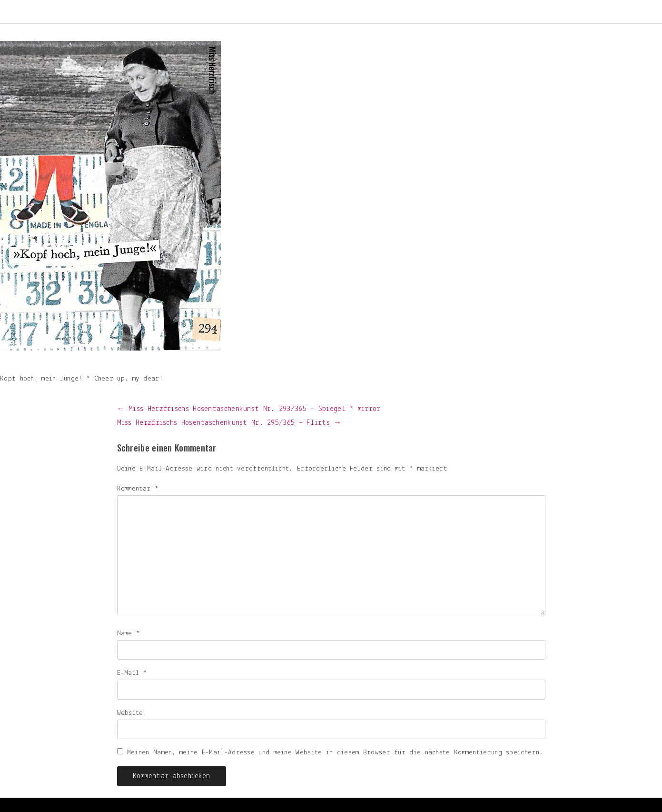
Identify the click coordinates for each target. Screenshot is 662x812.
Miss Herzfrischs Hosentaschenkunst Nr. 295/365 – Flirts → (229, 423)
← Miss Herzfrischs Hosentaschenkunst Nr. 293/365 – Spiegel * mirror (249, 409)
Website (130, 713)
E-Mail (132, 673)
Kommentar (138, 489)
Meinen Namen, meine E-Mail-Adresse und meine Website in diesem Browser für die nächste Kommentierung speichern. (335, 753)
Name (129, 634)
